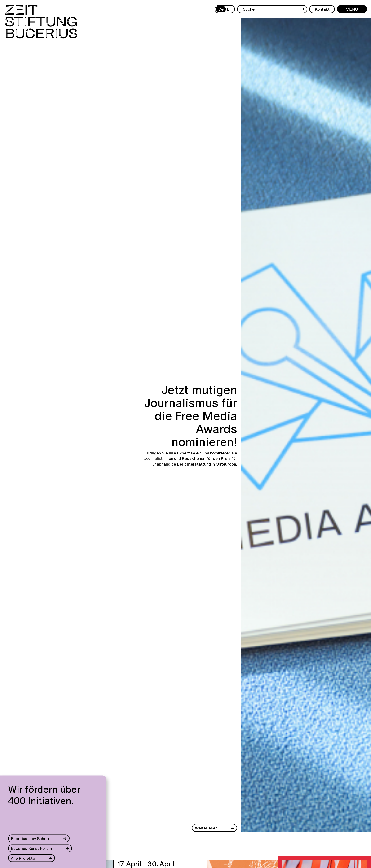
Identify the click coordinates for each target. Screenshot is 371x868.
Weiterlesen (206, 828)
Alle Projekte (23, 858)
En (229, 9)
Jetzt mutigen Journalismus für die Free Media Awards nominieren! (191, 416)
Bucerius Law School (30, 839)
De (221, 9)
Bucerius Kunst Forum (31, 848)
